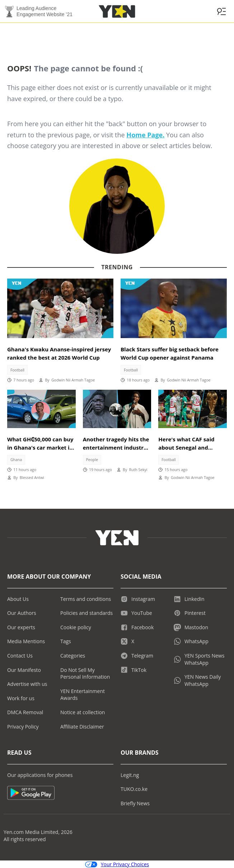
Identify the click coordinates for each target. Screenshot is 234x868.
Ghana (16, 460)
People (92, 460)
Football (17, 370)
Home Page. (145, 135)
